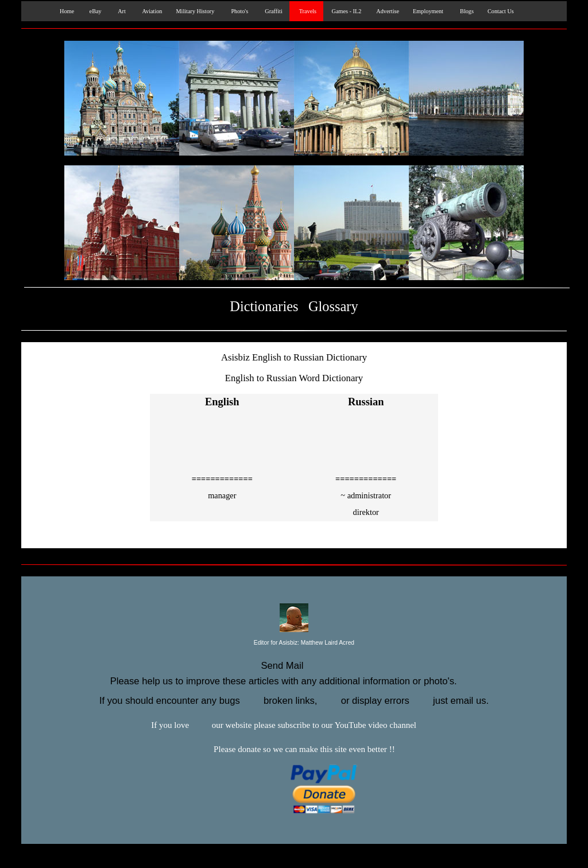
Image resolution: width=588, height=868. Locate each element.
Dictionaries (264, 306)
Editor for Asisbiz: (294, 643)
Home (65, 11)
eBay (95, 11)
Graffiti (272, 11)
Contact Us (501, 11)
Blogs (465, 11)
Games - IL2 (346, 11)
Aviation (151, 11)
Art (121, 11)
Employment (428, 11)
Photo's (238, 11)
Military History (195, 11)
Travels (306, 11)
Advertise (387, 11)
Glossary (333, 306)
